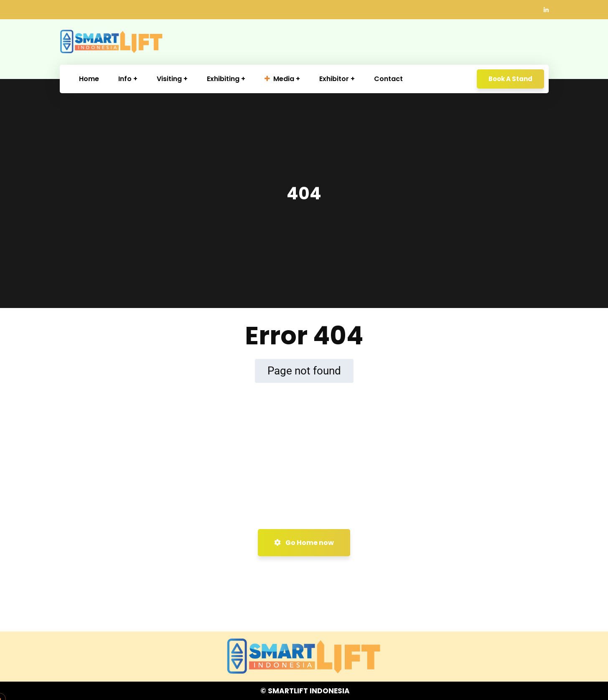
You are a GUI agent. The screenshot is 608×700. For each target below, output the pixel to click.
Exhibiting (223, 79)
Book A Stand (510, 79)
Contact (388, 79)
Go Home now (304, 543)
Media (279, 79)
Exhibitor (334, 79)
